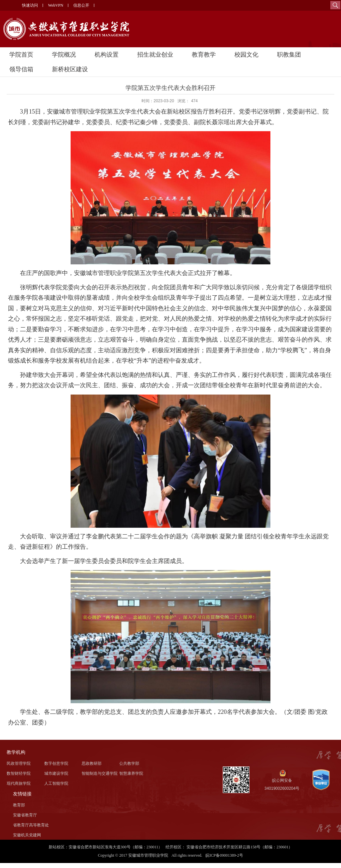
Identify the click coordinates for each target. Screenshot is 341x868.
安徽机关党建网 (27, 835)
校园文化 (246, 55)
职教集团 (289, 55)
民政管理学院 (19, 763)
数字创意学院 (56, 763)
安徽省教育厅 (25, 815)
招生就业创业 (155, 55)
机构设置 (107, 55)
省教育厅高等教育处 (31, 825)
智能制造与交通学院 (100, 773)
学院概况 (64, 55)
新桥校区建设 (70, 69)
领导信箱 (21, 69)
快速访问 (30, 5)
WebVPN (56, 5)
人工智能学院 (56, 783)
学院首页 (21, 55)
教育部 (19, 805)
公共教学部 (129, 763)
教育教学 (204, 55)
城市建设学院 (56, 773)
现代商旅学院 (19, 783)
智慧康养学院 (131, 773)
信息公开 (81, 5)
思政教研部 (92, 763)
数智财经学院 (19, 773)
